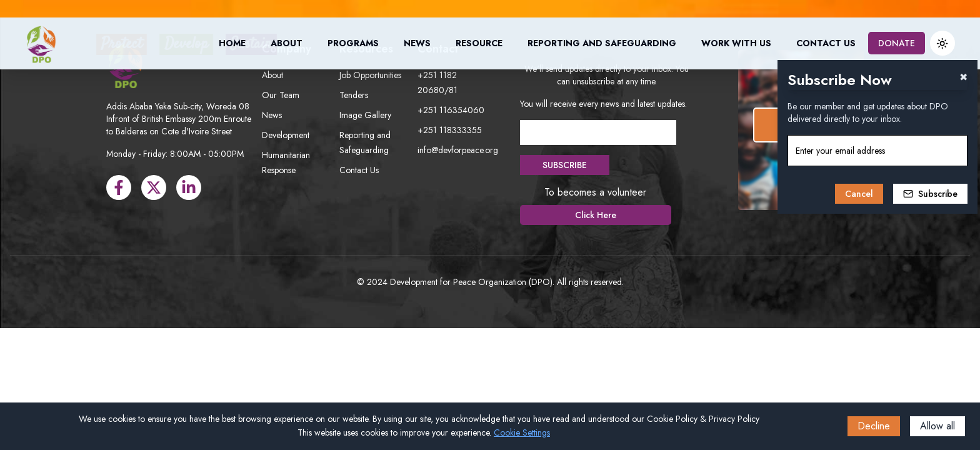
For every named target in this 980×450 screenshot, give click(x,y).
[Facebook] (119, 187)
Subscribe (930, 194)
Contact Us (826, 43)
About (287, 43)
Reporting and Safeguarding (602, 43)
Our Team (281, 95)
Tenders (354, 95)
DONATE (897, 43)
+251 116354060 (451, 110)
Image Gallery (365, 115)
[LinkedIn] (189, 187)
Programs (353, 43)
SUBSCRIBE (565, 165)
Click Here (596, 215)
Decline (874, 426)
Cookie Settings (522, 432)
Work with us (736, 43)
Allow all (937, 426)
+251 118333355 (450, 130)
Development (286, 135)
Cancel (859, 194)
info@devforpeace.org (458, 150)
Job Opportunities (370, 75)
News (417, 43)
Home (232, 43)
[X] (154, 187)
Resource (479, 43)
